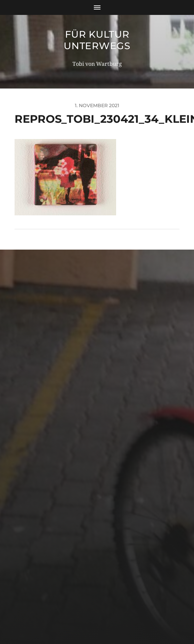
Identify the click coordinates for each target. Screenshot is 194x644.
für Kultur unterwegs (97, 40)
